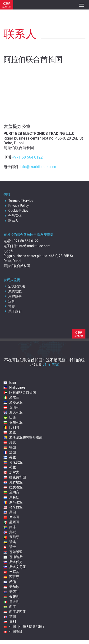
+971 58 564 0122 (27, 157)
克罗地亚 (13, 482)
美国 (10, 512)
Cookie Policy (16, 211)
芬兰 (10, 457)
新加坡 (11, 587)
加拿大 (11, 472)
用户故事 (13, 296)
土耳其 (11, 572)
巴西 (10, 417)
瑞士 (10, 547)
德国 (10, 447)
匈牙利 (11, 597)
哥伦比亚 (13, 462)
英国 (10, 617)
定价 (9, 301)
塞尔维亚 (13, 552)
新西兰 (11, 592)
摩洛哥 (11, 517)
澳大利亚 (13, 412)
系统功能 (13, 291)
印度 (10, 607)
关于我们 (13, 311)
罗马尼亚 (13, 502)
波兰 (10, 432)
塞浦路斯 (13, 557)
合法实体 (13, 216)
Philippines (14, 387)
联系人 (11, 221)
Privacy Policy (16, 206)
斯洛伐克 (13, 562)
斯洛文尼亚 (15, 567)
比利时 (11, 427)
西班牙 (11, 577)
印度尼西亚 (15, 612)
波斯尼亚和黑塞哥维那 (23, 437)
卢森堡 (11, 497)
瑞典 (10, 542)
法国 (10, 452)
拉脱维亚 (13, 487)
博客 (9, 306)
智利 (10, 622)
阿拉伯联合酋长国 (20, 392)
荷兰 (10, 467)
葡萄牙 (11, 537)
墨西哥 (11, 522)
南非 (10, 527)
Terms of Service (18, 201)
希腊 (10, 582)
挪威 (10, 532)
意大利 (11, 602)
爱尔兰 (11, 397)
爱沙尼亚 (13, 402)
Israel (10, 382)
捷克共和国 (15, 477)
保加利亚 (13, 422)
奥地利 (11, 407)
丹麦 (10, 442)
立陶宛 (11, 492)
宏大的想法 (14, 286)
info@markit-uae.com (38, 167)
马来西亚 (13, 507)
